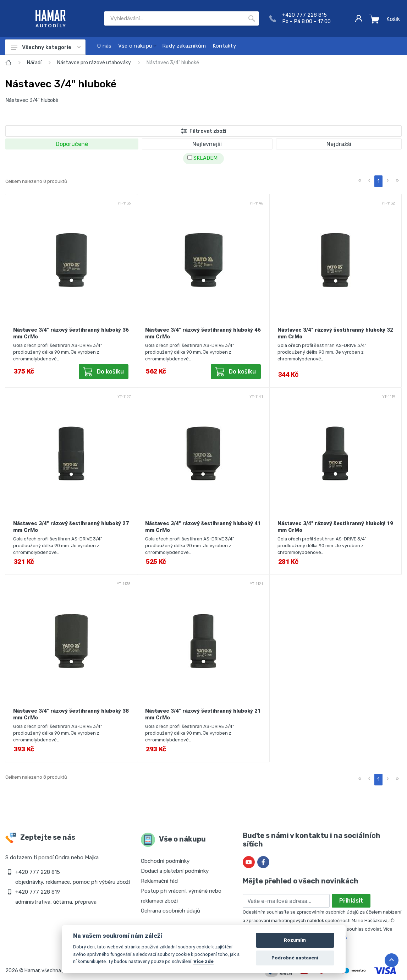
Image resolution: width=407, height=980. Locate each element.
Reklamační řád (159, 881)
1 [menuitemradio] (378, 181)
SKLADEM (202, 158)
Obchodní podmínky (165, 861)
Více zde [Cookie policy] (203, 961)
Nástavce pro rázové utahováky (94, 63)
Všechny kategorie (46, 47)
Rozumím (295, 940)
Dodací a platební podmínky (175, 871)
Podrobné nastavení (295, 958)
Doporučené (72, 144)
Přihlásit (351, 901)
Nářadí (34, 63)
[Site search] (174, 18)
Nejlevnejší (207, 144)
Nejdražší (339, 144)
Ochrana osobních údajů (170, 911)
